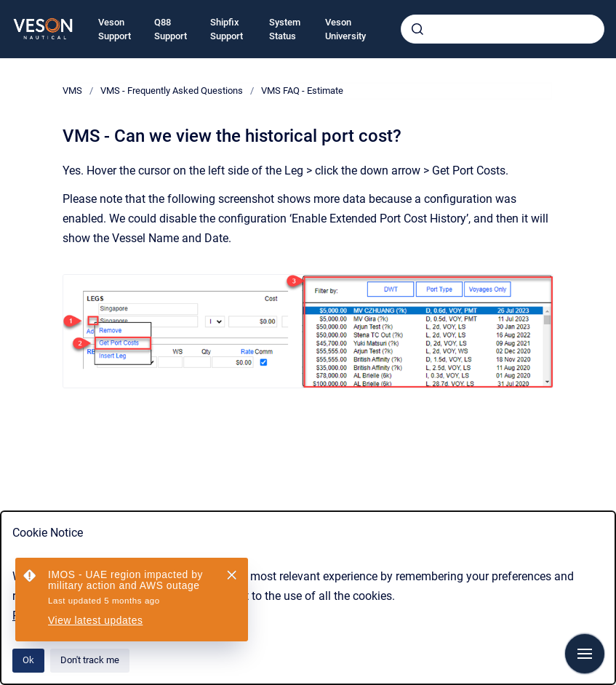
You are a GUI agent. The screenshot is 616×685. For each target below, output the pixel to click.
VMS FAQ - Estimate (302, 91)
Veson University (345, 29)
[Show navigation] (585, 654)
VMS (72, 91)
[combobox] (503, 29)
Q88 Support (171, 29)
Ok (28, 660)
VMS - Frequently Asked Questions (172, 91)
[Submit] (417, 29)
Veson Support (115, 29)
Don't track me (90, 660)
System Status (285, 29)
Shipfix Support (227, 29)
